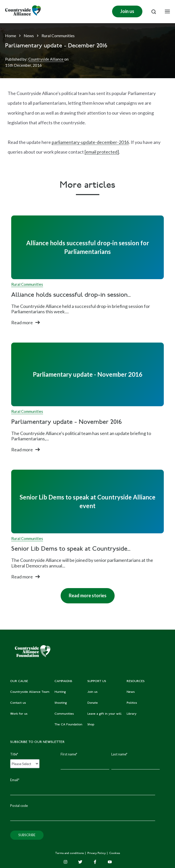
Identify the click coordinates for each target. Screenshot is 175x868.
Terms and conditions (70, 853)
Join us (127, 11)
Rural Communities (58, 36)
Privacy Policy (97, 853)
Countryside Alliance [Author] (46, 59)
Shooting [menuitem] (61, 703)
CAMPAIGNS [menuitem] (63, 681)
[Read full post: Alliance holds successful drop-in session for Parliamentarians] (87, 247)
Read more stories (84, 593)
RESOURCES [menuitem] (136, 681)
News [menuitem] (131, 692)
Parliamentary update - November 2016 (66, 422)
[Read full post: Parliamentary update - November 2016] (87, 374)
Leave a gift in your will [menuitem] (104, 714)
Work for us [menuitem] (19, 714)
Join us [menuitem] (92, 692)
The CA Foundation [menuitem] (68, 725)
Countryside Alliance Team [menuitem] (30, 692)
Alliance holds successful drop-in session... (71, 295)
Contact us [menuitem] (18, 703)
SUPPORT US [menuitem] (97, 681)
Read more (22, 322)
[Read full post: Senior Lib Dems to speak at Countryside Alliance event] (87, 501)
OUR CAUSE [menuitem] (19, 681)
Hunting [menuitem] (60, 692)
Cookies (115, 853)
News (29, 36)
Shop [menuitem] (91, 725)
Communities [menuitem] (64, 714)
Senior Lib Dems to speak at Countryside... (71, 549)
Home (11, 36)
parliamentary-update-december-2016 (90, 142)
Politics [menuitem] (132, 703)
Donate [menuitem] (93, 703)
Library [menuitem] (132, 714)
